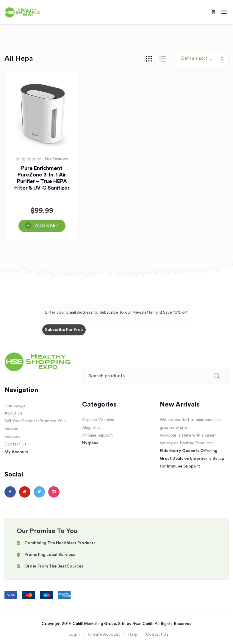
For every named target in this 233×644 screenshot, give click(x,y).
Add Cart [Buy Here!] (47, 226)
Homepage (15, 406)
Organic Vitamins (98, 420)
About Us (13, 413)
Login (74, 634)
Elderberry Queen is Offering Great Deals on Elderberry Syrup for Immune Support (192, 459)
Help (133, 634)
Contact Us (15, 444)
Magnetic (91, 428)
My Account (17, 452)
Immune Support (97, 435)
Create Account (104, 634)
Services (12, 437)
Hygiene (90, 443)
